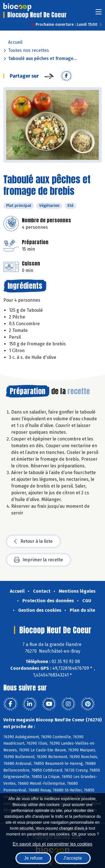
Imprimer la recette (39, 560)
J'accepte (73, 858)
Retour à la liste (33, 541)
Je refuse (33, 858)
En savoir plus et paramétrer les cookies (53, 844)
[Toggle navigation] (99, 14)
